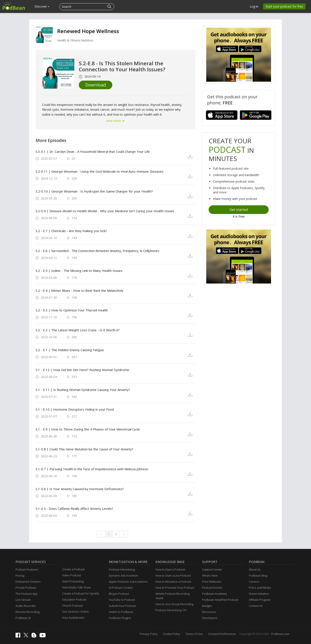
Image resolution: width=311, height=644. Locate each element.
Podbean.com (280, 634)
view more (116, 121)
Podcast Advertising (122, 569)
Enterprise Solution (28, 582)
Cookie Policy (171, 634)
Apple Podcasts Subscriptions (128, 582)
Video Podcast (72, 575)
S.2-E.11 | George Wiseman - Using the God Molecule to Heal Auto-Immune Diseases (100, 171)
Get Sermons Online (75, 612)
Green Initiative (259, 594)
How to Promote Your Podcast (175, 588)
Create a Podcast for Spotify (81, 593)
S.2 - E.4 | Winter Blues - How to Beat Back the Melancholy (79, 290)
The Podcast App (27, 594)
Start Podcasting (73, 581)
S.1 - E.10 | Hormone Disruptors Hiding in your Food (75, 409)
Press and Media (260, 588)
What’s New (210, 575)
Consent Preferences (222, 634)
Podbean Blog (258, 575)
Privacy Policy (149, 634)
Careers (254, 582)
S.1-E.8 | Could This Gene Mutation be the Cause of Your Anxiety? (84, 449)
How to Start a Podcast (170, 569)
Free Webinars (212, 582)
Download (96, 85)
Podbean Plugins (120, 618)
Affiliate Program (260, 600)
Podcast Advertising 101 (171, 610)
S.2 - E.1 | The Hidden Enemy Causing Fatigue (70, 350)
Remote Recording (28, 612)
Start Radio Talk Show (76, 587)
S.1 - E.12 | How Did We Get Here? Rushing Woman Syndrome (82, 370)
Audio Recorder (26, 606)
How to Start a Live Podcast (173, 575)
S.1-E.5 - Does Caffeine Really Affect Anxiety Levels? (74, 509)
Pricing (20, 575)
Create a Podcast (73, 569)
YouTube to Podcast (122, 600)
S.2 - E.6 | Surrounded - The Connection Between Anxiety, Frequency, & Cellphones (98, 251)
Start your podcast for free (284, 6)
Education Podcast (74, 599)
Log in (254, 6)
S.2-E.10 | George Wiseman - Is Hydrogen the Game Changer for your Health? (94, 191)
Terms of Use (194, 634)
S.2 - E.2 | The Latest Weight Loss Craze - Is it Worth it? (78, 330)
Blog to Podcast (119, 594)
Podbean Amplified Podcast (220, 600)
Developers (210, 618)
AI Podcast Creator (121, 588)
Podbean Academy (215, 594)
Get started (239, 210)
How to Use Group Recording (174, 604)
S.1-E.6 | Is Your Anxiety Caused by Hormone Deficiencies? (80, 489)
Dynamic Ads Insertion (123, 575)
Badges (207, 606)
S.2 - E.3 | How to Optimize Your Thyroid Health (72, 310)
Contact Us (256, 606)
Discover (42, 6)
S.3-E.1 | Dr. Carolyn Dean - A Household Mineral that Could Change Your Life (93, 151)
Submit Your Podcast (122, 606)
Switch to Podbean (121, 612)
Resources (209, 612)
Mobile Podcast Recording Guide (172, 596)
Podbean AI (23, 618)
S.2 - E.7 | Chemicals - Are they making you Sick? (71, 231)
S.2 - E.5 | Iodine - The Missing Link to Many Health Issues (79, 271)
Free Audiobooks (73, 618)
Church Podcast (72, 606)
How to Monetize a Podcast (173, 582)
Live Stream (23, 600)
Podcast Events (212, 588)
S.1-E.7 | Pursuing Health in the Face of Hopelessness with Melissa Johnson (92, 469)
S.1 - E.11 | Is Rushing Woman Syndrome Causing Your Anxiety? (83, 390)
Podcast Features (27, 569)
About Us (255, 569)
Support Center (212, 569)
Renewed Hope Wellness (88, 31)
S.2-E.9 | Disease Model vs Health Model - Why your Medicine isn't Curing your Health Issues (105, 211)
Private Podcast (26, 588)
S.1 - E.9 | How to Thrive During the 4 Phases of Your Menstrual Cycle (88, 429)
